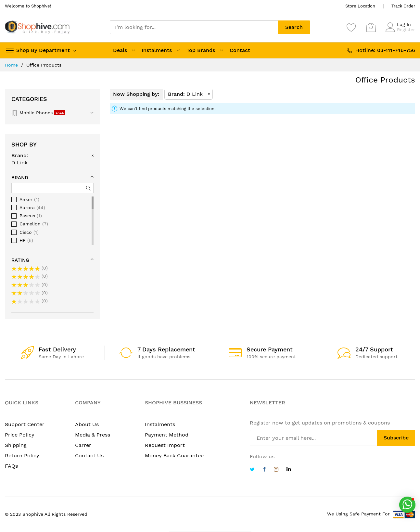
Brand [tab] (20, 178)
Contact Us (89, 456)
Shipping (16, 445)
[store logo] (37, 27)
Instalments (157, 50)
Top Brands (201, 50)
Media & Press (93, 435)
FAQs (11, 466)
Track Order (403, 6)
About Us (87, 424)
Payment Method (167, 435)
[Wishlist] (351, 27)
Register (406, 30)
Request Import (165, 445)
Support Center (25, 424)
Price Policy (20, 435)
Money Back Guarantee (174, 456)
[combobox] (194, 27)
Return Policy (22, 456)
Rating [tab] (20, 260)
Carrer (83, 445)
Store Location (360, 6)
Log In (404, 24)
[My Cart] (371, 27)
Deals (120, 50)
